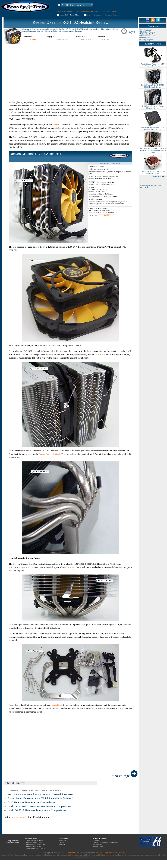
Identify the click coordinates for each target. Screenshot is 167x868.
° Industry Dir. (144, 38)
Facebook (63, 841)
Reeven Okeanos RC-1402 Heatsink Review (70, 22)
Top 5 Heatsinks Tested (34, 843)
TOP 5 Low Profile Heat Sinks (86, 12)
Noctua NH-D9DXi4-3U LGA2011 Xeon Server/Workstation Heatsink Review (153, 149)
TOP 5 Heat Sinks (64, 12)
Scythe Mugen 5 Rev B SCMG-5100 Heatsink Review (153, 85)
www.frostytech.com (71, 853)
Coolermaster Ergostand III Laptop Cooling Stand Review (153, 127)
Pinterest (62, 845)
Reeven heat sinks (20, 817)
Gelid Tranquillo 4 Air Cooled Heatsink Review (153, 106)
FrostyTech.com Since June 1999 (12, 842)
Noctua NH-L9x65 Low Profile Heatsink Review (153, 172)
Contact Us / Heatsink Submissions (105, 843)
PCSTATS (144, 188)
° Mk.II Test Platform (147, 32)
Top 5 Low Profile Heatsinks (36, 845)
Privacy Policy (98, 846)
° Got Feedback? (145, 30)
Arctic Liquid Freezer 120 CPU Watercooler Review (153, 64)
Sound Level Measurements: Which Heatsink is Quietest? (41, 798)
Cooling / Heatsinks (60, 39)
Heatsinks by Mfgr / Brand (35, 848)
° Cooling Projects (146, 40)
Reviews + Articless (94, 15)
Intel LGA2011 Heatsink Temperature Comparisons (37, 810)
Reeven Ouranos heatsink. (50, 454)
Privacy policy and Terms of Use (110, 853)
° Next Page (125, 776)
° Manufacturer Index (147, 36)
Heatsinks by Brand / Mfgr (70, 15)
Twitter (62, 843)
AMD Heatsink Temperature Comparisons (31, 802)
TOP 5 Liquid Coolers (109, 12)
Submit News (97, 845)
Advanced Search (112, 15)
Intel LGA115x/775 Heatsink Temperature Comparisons (39, 806)
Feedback (96, 841)
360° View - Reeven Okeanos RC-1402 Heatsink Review (40, 794)
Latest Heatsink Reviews (35, 841)
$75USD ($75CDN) (107, 215)
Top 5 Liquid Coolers (33, 846)
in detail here (57, 705)
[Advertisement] (71, 69)
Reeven (33, 39)
